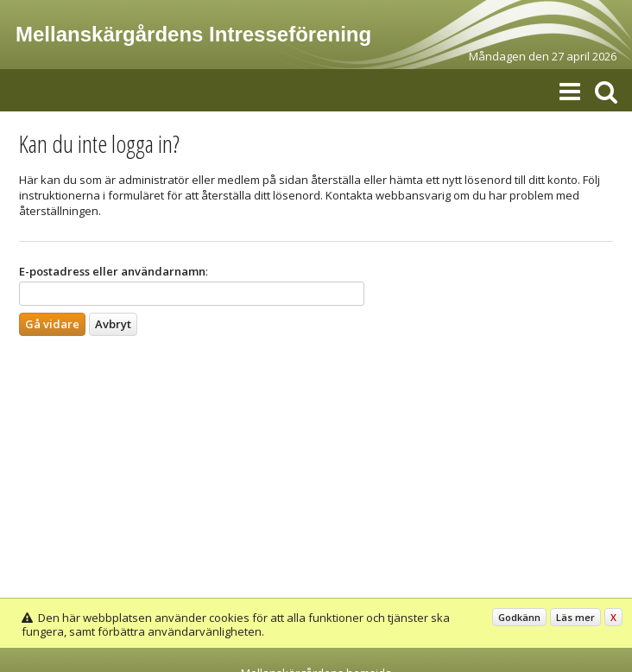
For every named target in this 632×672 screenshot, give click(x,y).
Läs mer (575, 617)
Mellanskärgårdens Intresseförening (193, 34)
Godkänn (519, 617)
